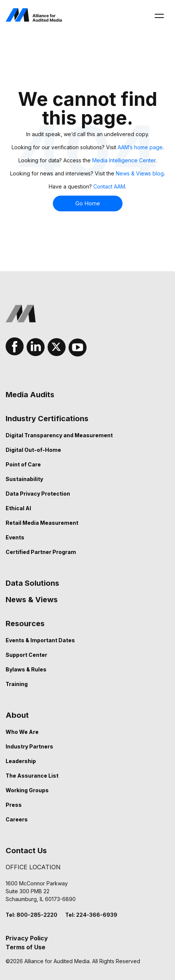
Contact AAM (109, 186)
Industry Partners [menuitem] (29, 746)
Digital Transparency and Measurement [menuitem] (59, 435)
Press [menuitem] (14, 805)
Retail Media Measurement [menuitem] (42, 523)
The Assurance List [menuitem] (32, 776)
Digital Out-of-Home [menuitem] (33, 450)
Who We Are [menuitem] (22, 732)
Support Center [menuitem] (26, 655)
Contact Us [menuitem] (26, 851)
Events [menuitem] (15, 537)
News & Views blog (140, 173)
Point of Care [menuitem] (23, 464)
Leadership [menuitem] (21, 761)
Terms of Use (25, 947)
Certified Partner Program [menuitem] (41, 552)
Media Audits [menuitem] (30, 395)
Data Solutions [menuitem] (32, 583)
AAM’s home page (140, 147)
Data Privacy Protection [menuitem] (38, 494)
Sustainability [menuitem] (24, 479)
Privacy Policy (27, 938)
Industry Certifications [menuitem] (47, 419)
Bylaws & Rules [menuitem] (26, 669)
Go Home (88, 203)
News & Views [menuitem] (32, 600)
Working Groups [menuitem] (27, 790)
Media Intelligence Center (124, 160)
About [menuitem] (17, 715)
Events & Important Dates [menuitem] (40, 640)
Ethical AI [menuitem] (18, 508)
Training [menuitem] (17, 684)
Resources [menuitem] (25, 624)
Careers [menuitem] (17, 819)
